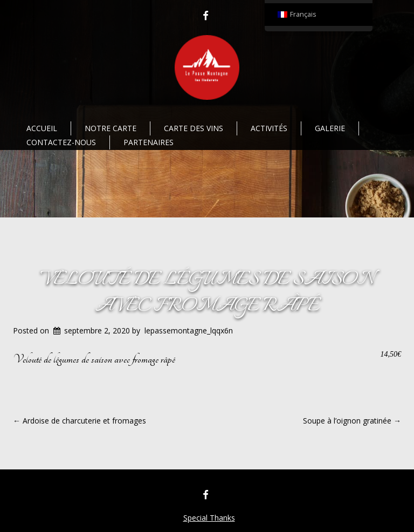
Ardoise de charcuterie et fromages (80, 421)
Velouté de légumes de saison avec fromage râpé (207, 293)
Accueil (42, 128)
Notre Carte (111, 128)
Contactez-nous (61, 142)
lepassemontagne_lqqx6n (189, 330)
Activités (269, 128)
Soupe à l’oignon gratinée (352, 421)
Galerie (330, 128)
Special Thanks (209, 518)
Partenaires (149, 142)
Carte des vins (194, 128)
